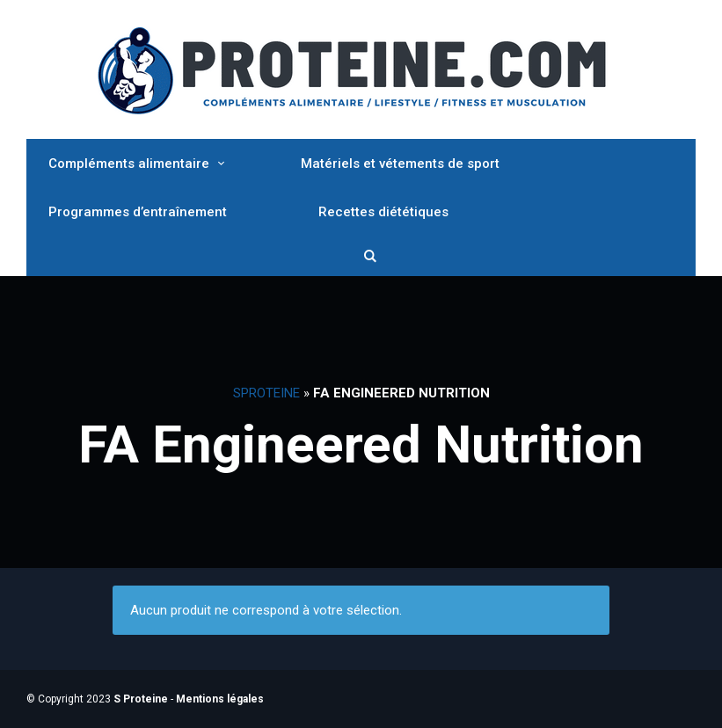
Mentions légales (220, 699)
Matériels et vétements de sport (400, 164)
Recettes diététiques (383, 212)
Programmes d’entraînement (138, 212)
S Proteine (141, 699)
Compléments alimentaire (129, 164)
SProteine (266, 393)
